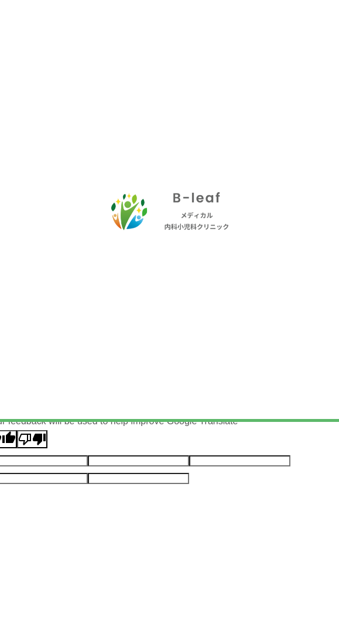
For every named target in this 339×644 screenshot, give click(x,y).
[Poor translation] (32, 439)
